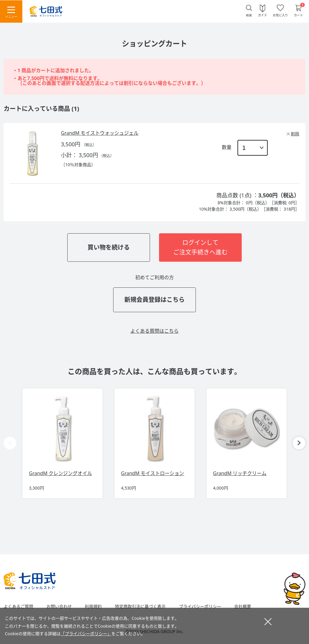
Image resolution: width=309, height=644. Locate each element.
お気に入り (280, 15)
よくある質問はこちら (154, 331)
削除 (295, 134)
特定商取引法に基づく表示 (140, 607)
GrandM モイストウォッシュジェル (100, 133)
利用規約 (93, 607)
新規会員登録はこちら (154, 300)
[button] (299, 443)
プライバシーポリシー (200, 607)
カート (298, 15)
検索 (249, 15)
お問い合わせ (59, 607)
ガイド (263, 15)
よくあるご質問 (18, 607)
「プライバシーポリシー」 (86, 634)
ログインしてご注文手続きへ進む (200, 247)
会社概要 (243, 607)
